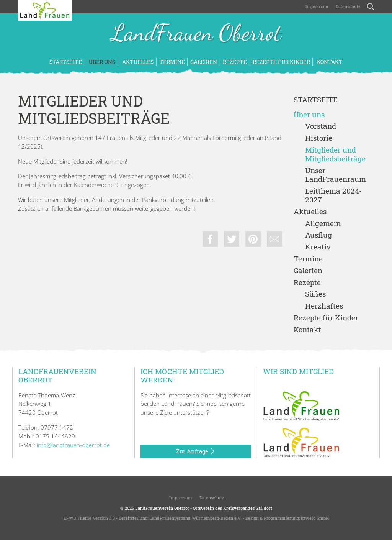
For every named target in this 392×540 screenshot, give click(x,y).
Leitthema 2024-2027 (333, 195)
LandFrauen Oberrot (196, 34)
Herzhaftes (324, 306)
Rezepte (235, 62)
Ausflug (318, 235)
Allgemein (323, 224)
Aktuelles (137, 62)
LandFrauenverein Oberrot (162, 508)
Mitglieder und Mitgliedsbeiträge (335, 154)
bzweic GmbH (315, 518)
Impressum (316, 6)
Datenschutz (348, 6)
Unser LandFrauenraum (336, 175)
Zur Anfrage (196, 451)
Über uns (101, 62)
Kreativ (318, 247)
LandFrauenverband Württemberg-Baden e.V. (195, 518)
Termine (172, 62)
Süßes (315, 294)
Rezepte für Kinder (281, 62)
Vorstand (321, 126)
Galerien (204, 62)
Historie (319, 138)
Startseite (66, 62)
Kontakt (329, 62)
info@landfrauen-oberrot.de (73, 445)
